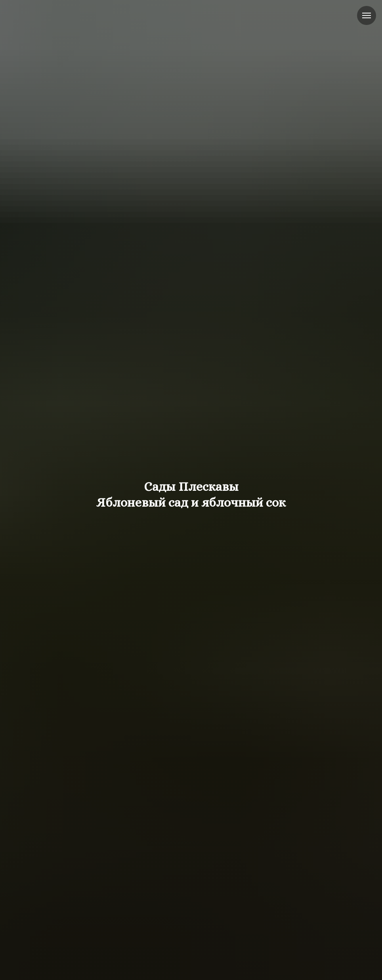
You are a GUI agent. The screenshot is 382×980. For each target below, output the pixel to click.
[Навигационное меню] (367, 15)
